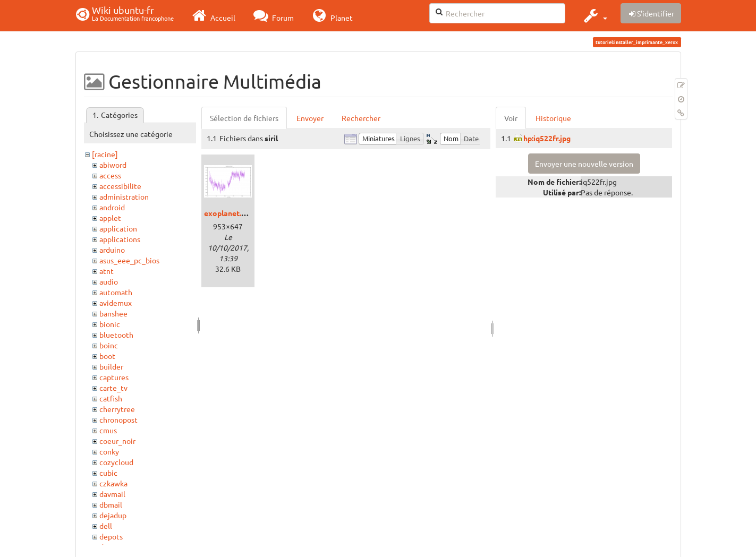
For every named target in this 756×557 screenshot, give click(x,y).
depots (111, 536)
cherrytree (117, 409)
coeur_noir (117, 441)
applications (120, 239)
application (118, 228)
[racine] (105, 154)
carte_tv (113, 388)
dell (106, 526)
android (112, 207)
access (110, 175)
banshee (113, 313)
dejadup (113, 515)
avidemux (116, 303)
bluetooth (116, 335)
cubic (108, 473)
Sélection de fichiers (244, 118)
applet (110, 218)
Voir (511, 118)
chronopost (118, 419)
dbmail (111, 504)
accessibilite (120, 186)
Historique (553, 118)
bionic (110, 324)
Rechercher (361, 118)
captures (114, 377)
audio (109, 281)
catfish (111, 398)
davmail (112, 494)
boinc (109, 345)
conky (109, 451)
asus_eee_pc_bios (129, 260)
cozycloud (116, 462)
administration (124, 196)
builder (111, 366)
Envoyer (310, 118)
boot (107, 356)
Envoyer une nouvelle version (584, 164)
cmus (108, 430)
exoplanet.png (229, 213)
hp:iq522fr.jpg (547, 138)
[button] (594, 15)
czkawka (113, 483)
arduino (112, 250)
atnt (107, 271)
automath (116, 292)
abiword (113, 165)
